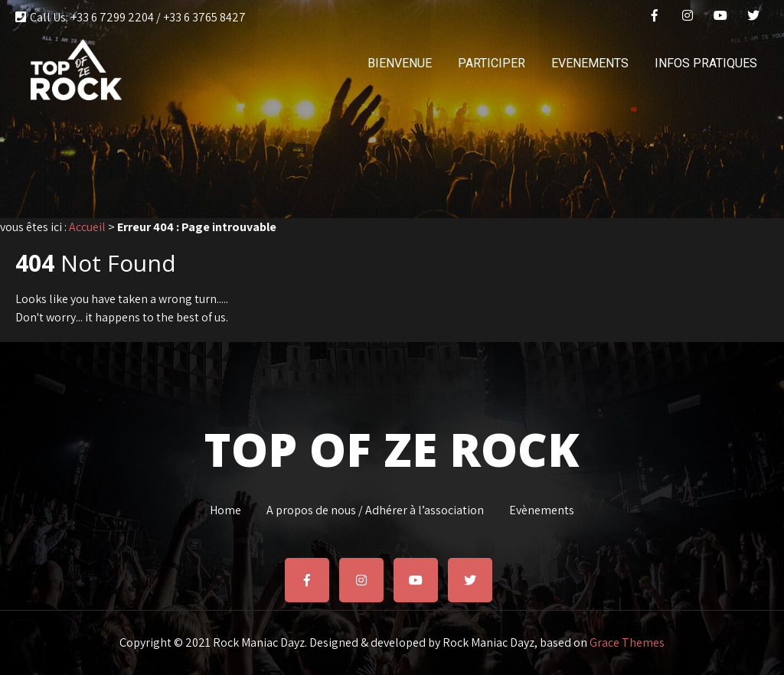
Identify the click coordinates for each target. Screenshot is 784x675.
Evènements (542, 508)
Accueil (87, 227)
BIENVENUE (400, 63)
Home (225, 508)
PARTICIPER (492, 63)
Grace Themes (627, 642)
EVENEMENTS (590, 63)
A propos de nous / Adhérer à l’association (375, 508)
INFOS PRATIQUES (706, 63)
